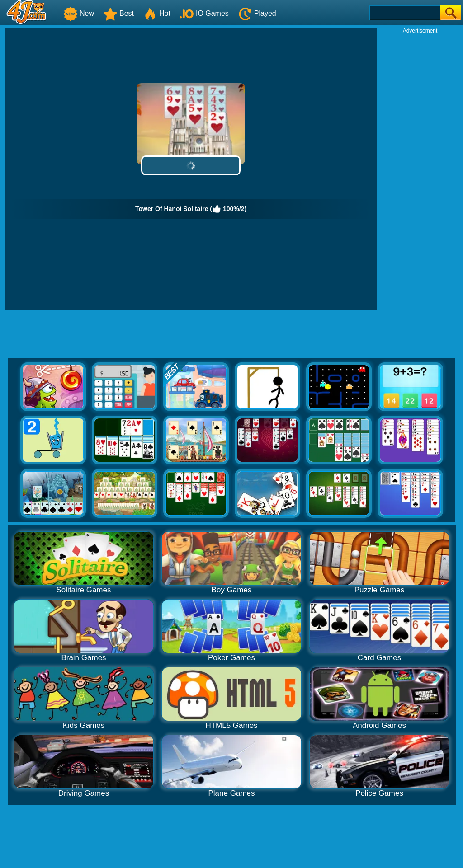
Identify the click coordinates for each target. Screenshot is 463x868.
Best (118, 13)
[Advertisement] (420, 170)
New (79, 13)
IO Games (204, 13)
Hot (157, 13)
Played (257, 13)
